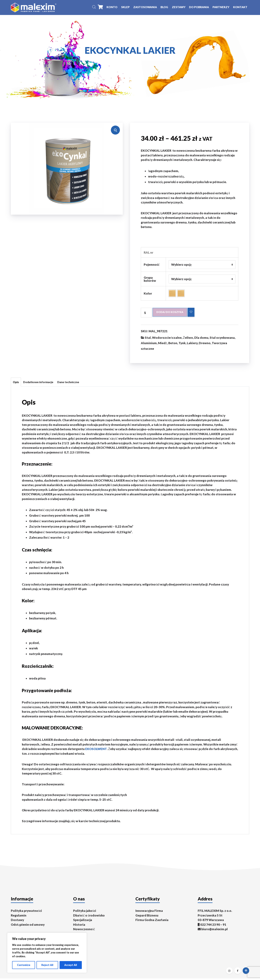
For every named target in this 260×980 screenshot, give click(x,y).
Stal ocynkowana (222, 339)
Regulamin (19, 917)
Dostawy (17, 922)
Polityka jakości (85, 912)
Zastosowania (145, 8)
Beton (173, 345)
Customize (24, 965)
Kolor (148, 295)
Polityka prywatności (26, 912)
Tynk (182, 345)
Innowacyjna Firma (149, 912)
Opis (16, 384)
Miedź (162, 345)
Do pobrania (199, 8)
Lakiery (192, 345)
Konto (112, 8)
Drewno (205, 345)
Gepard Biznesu (147, 917)
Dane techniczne (68, 384)
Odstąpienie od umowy (28, 926)
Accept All (71, 965)
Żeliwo (188, 339)
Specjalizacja (83, 922)
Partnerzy (221, 8)
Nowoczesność (84, 931)
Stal (148, 339)
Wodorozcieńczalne (167, 339)
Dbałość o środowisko (89, 917)
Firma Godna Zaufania (152, 922)
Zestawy (179, 8)
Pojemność (152, 266)
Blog (164, 8)
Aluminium (149, 345)
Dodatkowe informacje (38, 384)
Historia (79, 926)
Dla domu (201, 339)
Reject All (47, 965)
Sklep (125, 8)
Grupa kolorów (150, 280)
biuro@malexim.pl (214, 931)
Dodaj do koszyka (171, 314)
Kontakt (240, 8)
